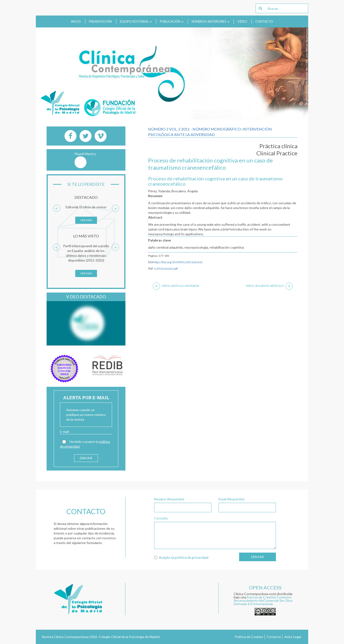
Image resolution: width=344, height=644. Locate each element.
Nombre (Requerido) (169, 499)
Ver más (86, 220)
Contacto (264, 21)
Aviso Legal (293, 637)
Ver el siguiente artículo (269, 286)
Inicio (76, 21)
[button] (57, 217)
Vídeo (242, 21)
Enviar (258, 557)
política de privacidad (191, 557)
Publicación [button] (172, 21)
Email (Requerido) (231, 499)
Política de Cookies (249, 637)
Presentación (100, 21)
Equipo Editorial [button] (136, 21)
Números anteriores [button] (210, 21)
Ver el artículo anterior (176, 286)
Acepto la (181, 557)
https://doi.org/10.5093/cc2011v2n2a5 (178, 262)
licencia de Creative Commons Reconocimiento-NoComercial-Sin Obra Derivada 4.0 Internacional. (263, 600)
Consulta (161, 518)
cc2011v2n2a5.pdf (166, 269)
